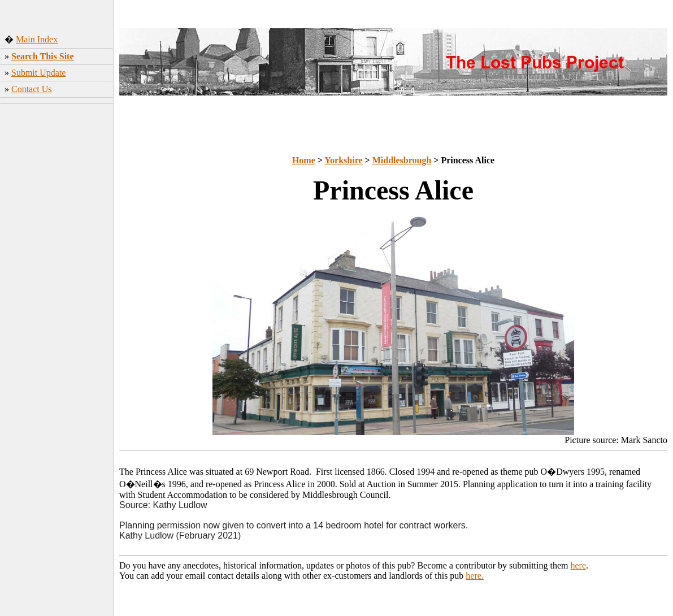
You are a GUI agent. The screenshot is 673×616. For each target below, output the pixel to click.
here (579, 565)
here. (475, 576)
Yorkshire (343, 160)
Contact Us (32, 89)
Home (304, 160)
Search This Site (43, 56)
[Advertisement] (57, 285)
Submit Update (38, 73)
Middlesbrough (402, 160)
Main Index (37, 39)
